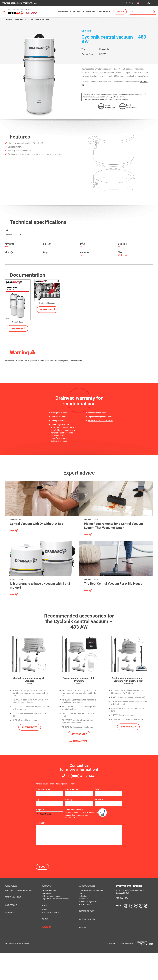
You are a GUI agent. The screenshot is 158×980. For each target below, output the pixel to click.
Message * (41, 850)
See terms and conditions (99, 421)
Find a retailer (13, 924)
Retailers (90, 12)
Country (69, 827)
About (45, 933)
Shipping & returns (85, 932)
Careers (9, 940)
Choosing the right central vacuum (91, 918)
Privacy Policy (112, 971)
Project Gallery (88, 947)
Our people (11, 933)
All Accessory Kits (79, 767)
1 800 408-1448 (125, 3)
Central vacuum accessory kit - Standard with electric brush (128, 706)
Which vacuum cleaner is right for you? (18, 918)
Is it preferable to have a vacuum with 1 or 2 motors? (39, 610)
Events (83, 955)
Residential (63, 12)
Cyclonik (35, 20)
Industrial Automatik (49, 918)
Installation (83, 923)
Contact (120, 12)
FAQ (80, 920)
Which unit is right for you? (51, 923)
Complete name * (44, 817)
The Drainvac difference (50, 940)
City (37, 827)
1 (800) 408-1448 (82, 802)
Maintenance (84, 926)
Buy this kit (29, 753)
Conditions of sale (127, 971)
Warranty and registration (88, 929)
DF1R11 (103, 54)
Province (99, 827)
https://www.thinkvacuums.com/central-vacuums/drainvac (106, 99)
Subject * (40, 837)
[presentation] (55, 882)
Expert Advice (86, 938)
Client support (104, 12)
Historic (45, 937)
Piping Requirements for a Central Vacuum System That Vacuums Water (114, 538)
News (45, 946)
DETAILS (35, 3)
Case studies (47, 920)
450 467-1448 (122, 925)
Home (9, 20)
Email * (98, 817)
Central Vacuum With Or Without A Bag (40, 536)
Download (17, 328)
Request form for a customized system (56, 926)
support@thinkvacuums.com (77, 842)
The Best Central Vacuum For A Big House (115, 610)
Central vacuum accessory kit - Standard (30, 705)
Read (12, 545)
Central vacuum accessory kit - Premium (79, 705)
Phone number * (73, 817)
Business (77, 12)
